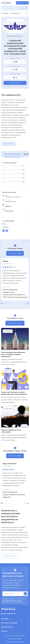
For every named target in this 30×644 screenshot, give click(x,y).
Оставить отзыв (22, 3)
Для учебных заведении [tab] (12, 154)
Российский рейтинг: (15, 66)
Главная (4, 13)
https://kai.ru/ (9, 211)
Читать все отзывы (15, 253)
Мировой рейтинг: (15, 58)
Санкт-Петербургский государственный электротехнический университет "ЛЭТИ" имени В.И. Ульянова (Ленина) (15, 293)
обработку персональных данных (12, 600)
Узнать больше (9, 144)
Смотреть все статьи (15, 323)
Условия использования (15, 639)
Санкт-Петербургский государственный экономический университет (14, 495)
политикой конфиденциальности (12, 602)
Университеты (15, 13)
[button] (2, 303)
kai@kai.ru (8, 206)
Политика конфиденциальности (15, 642)
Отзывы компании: (15, 74)
